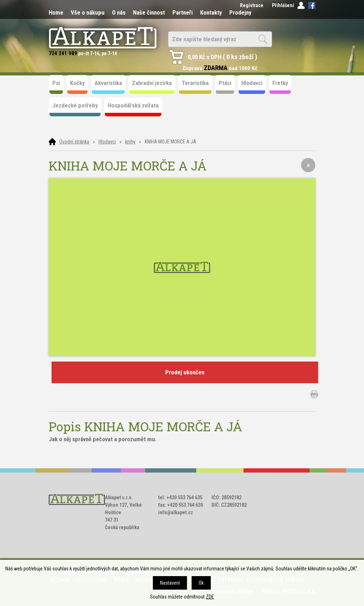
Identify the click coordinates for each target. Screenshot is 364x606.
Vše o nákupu (88, 12)
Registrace (252, 5)
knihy (130, 142)
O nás (119, 12)
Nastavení (170, 583)
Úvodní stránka (74, 142)
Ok (201, 583)
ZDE (210, 597)
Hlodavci (107, 142)
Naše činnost (149, 12)
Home (56, 12)
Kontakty (211, 12)
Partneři (183, 12)
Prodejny (240, 12)
